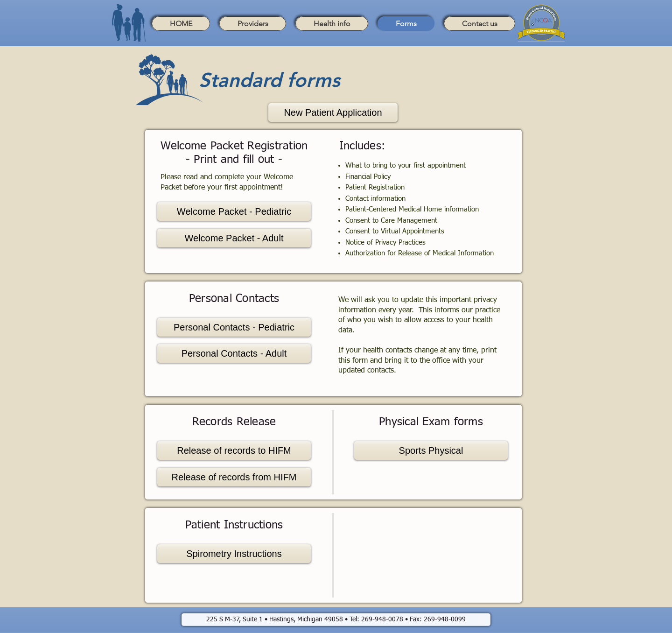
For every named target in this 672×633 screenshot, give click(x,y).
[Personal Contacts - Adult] (234, 353)
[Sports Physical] (431, 450)
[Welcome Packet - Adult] (234, 238)
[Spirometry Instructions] (234, 554)
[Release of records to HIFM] (234, 450)
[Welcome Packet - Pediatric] (234, 211)
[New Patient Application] (333, 113)
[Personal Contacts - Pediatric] (234, 327)
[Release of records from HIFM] (234, 477)
